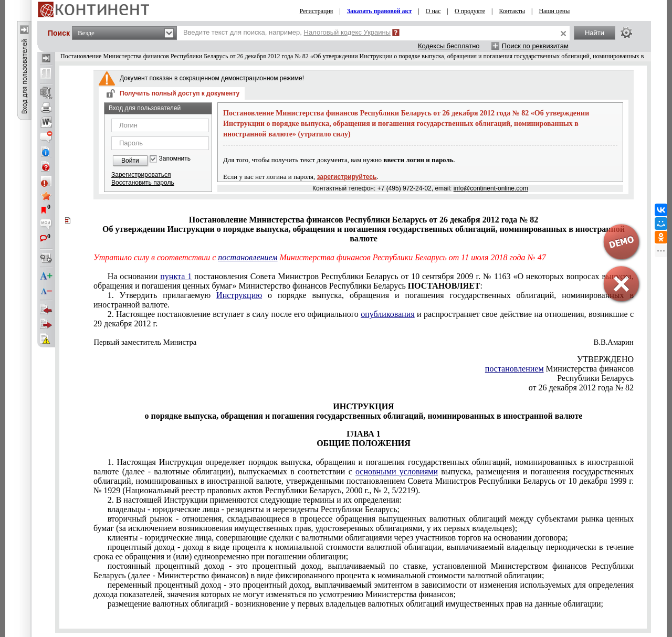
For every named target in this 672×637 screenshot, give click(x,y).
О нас (433, 11)
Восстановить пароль (143, 183)
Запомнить (175, 159)
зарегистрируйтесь (347, 177)
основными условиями (397, 471)
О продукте (470, 11)
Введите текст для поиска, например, (287, 32)
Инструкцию (239, 295)
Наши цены (554, 11)
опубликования (388, 314)
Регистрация (317, 11)
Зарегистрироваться (141, 175)
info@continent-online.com (491, 188)
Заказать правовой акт (380, 11)
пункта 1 (176, 276)
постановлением (248, 257)
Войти (130, 161)
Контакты (512, 11)
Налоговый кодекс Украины (348, 32)
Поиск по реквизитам (535, 46)
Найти (595, 33)
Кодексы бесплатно (449, 46)
